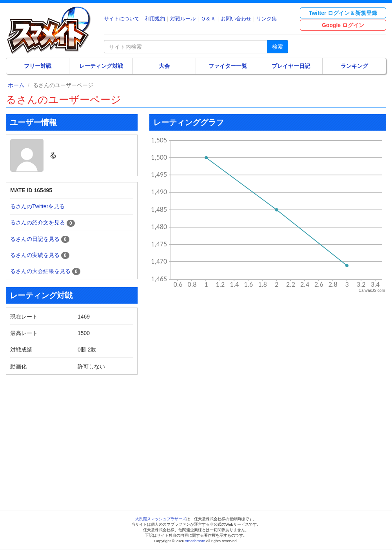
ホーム (16, 85)
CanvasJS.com (372, 290)
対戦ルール (183, 19)
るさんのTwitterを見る (37, 206)
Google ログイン (343, 25)
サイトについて (122, 19)
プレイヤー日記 (291, 66)
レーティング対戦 (101, 66)
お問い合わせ (236, 19)
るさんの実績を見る (35, 255)
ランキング (354, 66)
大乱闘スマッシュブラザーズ (161, 519)
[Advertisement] (72, 435)
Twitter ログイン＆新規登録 (343, 13)
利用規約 (155, 19)
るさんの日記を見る (35, 239)
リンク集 (267, 19)
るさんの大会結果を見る (40, 271)
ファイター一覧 (228, 66)
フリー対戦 (38, 66)
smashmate (195, 541)
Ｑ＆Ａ (208, 19)
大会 (164, 66)
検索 (278, 47)
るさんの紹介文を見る (38, 222)
